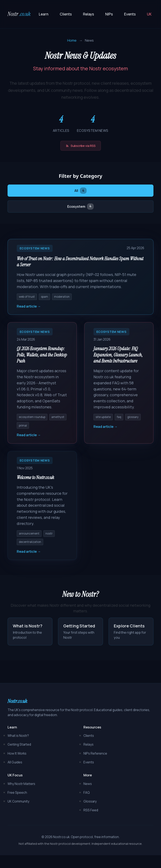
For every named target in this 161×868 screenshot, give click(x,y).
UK (149, 14)
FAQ (87, 805)
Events (130, 14)
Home (72, 40)
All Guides (15, 775)
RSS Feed (91, 823)
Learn (44, 14)
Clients (66, 14)
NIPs (109, 14)
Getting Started (19, 757)
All (80, 192)
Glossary (90, 814)
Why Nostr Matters (21, 796)
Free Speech (17, 805)
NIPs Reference (95, 766)
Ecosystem (80, 209)
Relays (88, 14)
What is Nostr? (18, 748)
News (88, 796)
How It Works (17, 766)
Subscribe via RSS (81, 146)
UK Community (18, 814)
